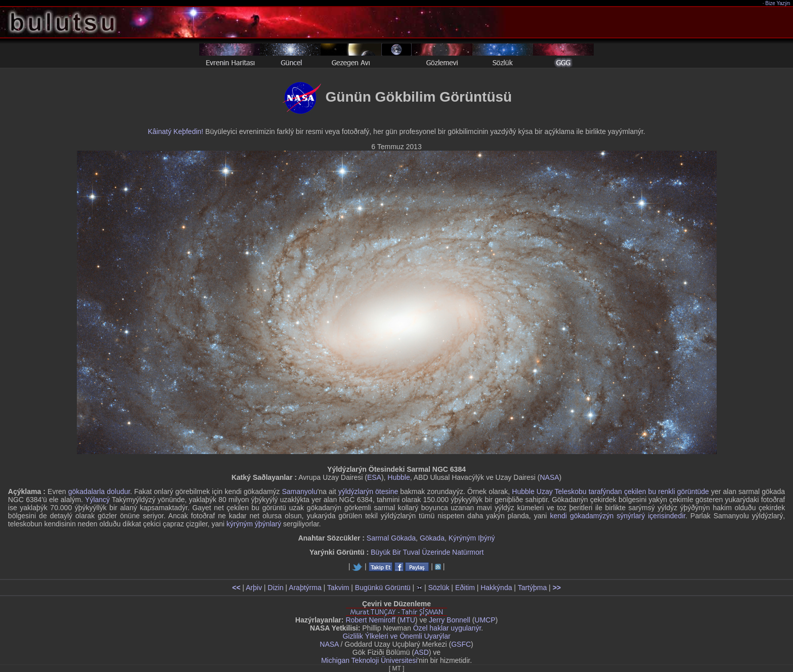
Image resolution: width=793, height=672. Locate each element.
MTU (408, 620)
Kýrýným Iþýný (472, 538)
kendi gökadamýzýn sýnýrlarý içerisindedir (618, 516)
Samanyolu (299, 491)
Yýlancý (97, 500)
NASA (549, 477)
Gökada (432, 538)
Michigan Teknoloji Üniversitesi (369, 660)
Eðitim (465, 588)
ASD (422, 652)
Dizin (275, 588)
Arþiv (254, 588)
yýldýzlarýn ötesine (368, 491)
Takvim (338, 588)
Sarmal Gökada (391, 538)
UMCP (485, 620)
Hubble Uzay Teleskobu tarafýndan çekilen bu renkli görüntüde (610, 491)
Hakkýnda (496, 588)
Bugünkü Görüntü (383, 588)
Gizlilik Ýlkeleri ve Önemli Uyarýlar (396, 636)
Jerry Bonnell (450, 620)
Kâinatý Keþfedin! (175, 131)
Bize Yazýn (778, 3)
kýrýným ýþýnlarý (254, 524)
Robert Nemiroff (370, 620)
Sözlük (438, 588)
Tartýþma (533, 588)
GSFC (461, 644)
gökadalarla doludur (99, 491)
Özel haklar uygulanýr (447, 628)
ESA (374, 477)
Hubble (399, 477)
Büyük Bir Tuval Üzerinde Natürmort (427, 552)
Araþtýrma (305, 588)
